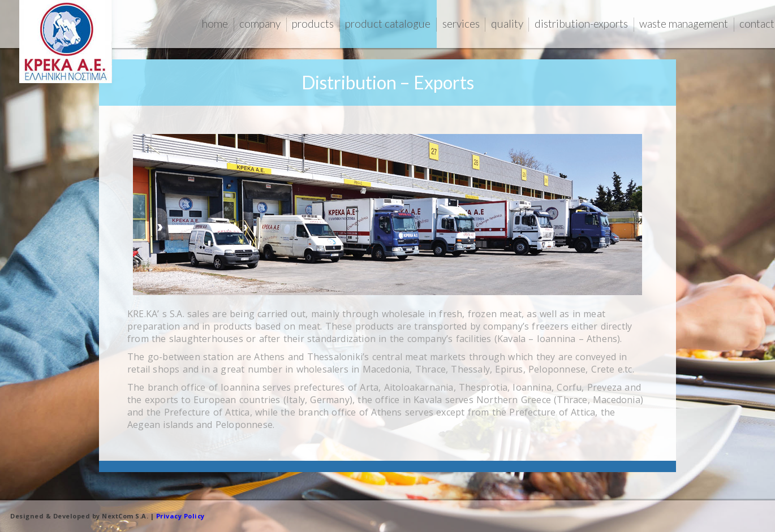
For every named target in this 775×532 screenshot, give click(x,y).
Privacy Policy (179, 516)
